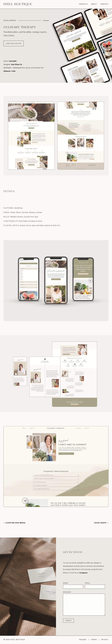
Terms (94, 639)
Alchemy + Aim (9, 71)
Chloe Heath (100, 523)
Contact (105, 4)
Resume (83, 639)
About (94, 4)
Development (10, 20)
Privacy (105, 639)
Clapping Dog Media (16, 523)
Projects (83, 4)
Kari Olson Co (17, 64)
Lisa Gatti (13, 61)
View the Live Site (14, 43)
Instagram (83, 573)
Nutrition (46, 20)
